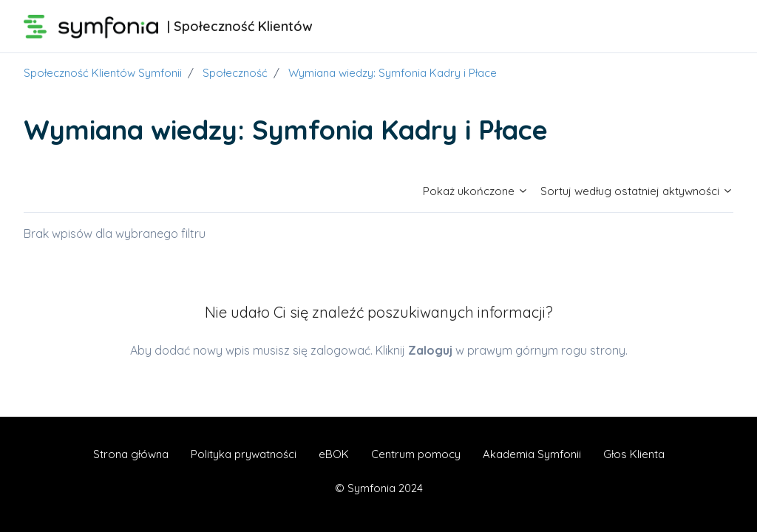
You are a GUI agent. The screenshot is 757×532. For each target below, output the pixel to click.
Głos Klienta (634, 454)
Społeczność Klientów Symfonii (103, 73)
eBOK (334, 454)
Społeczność (235, 73)
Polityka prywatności (244, 454)
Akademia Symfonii (532, 454)
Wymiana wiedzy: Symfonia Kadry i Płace (393, 73)
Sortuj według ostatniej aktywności (637, 191)
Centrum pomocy (416, 454)
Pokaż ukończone (476, 191)
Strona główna (131, 454)
